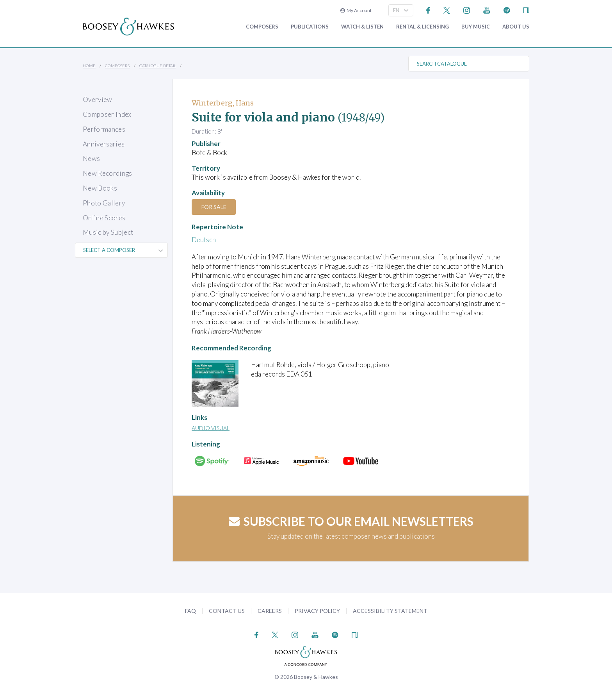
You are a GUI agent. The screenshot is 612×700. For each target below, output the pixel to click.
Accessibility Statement (390, 611)
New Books (100, 188)
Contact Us (227, 611)
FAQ (190, 611)
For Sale (214, 207)
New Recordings (108, 173)
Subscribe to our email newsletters (351, 521)
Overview (98, 99)
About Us (516, 27)
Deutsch (204, 240)
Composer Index (107, 114)
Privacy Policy (317, 611)
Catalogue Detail (158, 66)
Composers (262, 27)
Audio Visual (211, 428)
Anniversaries (104, 144)
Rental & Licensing (423, 27)
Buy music (476, 27)
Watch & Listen (362, 27)
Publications (310, 27)
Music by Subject (108, 232)
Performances (104, 129)
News (91, 158)
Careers (270, 611)
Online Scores (104, 218)
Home (89, 66)
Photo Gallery (104, 203)
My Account (356, 10)
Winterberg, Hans (223, 103)
